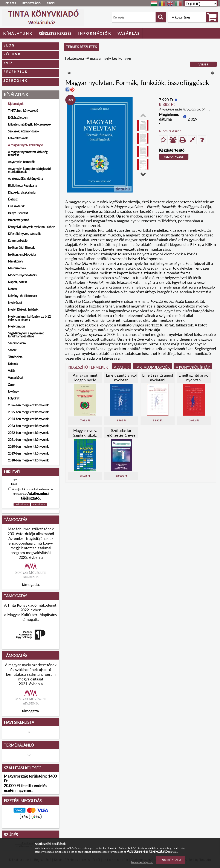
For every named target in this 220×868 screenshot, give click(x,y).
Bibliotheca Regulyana (22, 186)
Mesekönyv (15, 261)
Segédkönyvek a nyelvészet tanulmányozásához (26, 335)
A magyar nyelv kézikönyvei (26, 145)
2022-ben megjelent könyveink (28, 433)
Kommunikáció (18, 241)
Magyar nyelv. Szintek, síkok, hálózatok (85, 435)
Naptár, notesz (18, 282)
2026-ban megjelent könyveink (28, 405)
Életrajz (13, 199)
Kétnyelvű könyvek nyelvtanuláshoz (31, 227)
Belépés (11, 3)
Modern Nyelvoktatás (22, 275)
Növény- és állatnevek (22, 296)
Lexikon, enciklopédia (22, 254)
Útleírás (13, 364)
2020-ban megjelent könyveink (28, 446)
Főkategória (74, 58)
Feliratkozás (174, 157)
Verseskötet (16, 378)
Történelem (15, 357)
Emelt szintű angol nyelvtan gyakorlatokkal (121, 380)
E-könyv (13, 391)
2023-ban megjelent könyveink (28, 426)
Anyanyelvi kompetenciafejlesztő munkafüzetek (29, 170)
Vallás (12, 371)
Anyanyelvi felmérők (21, 162)
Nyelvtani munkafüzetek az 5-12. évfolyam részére (30, 318)
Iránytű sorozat (18, 213)
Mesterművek (17, 268)
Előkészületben (18, 117)
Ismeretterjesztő (18, 220)
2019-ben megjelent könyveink (28, 453)
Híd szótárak (16, 206)
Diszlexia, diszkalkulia (22, 192)
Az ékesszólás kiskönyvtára (25, 179)
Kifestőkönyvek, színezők (24, 234)
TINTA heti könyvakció (23, 111)
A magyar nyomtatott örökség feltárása (28, 153)
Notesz (13, 289)
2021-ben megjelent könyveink (28, 440)
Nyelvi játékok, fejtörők (23, 310)
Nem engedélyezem (142, 862)
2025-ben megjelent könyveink (28, 412)
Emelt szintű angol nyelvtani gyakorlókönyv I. (158, 380)
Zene (11, 384)
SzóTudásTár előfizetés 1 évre (121, 433)
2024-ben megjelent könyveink (28, 419)
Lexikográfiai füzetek (21, 248)
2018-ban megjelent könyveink (28, 460)
